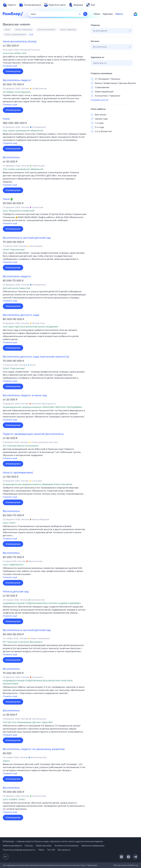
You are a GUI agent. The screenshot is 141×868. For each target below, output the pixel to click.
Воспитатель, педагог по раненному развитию (34, 749)
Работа (119, 14)
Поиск (97, 14)
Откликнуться (13, 71)
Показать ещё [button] (10, 66)
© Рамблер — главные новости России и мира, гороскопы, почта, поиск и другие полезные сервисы (53, 841)
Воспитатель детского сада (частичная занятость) (36, 357)
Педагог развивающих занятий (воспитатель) (33, 434)
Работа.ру (134, 865)
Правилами (92, 865)
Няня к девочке (68, 30)
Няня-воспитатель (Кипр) (20, 42)
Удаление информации (93, 846)
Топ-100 (51, 850)
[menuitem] (9, 5)
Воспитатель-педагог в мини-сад (25, 395)
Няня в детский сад (16, 592)
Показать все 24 (100, 100)
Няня (7, 30)
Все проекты (64, 850)
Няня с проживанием (15, 34)
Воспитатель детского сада (21, 315)
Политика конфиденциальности (19, 850)
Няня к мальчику (24, 30)
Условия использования (66, 846)
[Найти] (85, 14)
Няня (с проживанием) (18, 473)
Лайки (41, 850)
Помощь (29, 846)
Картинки (108, 14)
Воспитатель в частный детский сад (27, 238)
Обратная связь (44, 846)
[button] (45, 61)
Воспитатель (11, 157)
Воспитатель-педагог (17, 80)
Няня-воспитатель (46, 30)
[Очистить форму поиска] (80, 14)
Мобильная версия (12, 846)
